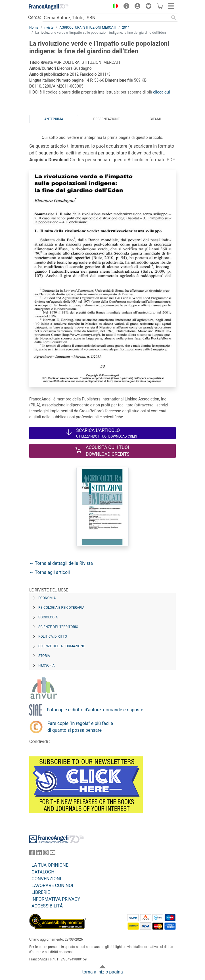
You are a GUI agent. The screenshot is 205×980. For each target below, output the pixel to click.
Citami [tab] (155, 119)
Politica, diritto (53, 637)
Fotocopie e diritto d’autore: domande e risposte (95, 710)
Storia (44, 656)
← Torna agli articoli (50, 572)
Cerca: (34, 17)
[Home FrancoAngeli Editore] (49, 7)
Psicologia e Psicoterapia (61, 608)
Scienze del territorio (58, 627)
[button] (114, 7)
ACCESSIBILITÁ (47, 906)
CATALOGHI (44, 872)
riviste (49, 27)
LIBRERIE (41, 892)
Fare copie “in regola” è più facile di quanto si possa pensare (80, 727)
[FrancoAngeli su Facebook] (32, 854)
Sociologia (48, 617)
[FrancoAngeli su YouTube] (53, 854)
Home (34, 27)
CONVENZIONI (46, 879)
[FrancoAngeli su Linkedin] (39, 854)
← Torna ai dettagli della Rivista (61, 563)
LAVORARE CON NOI (52, 885)
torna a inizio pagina (102, 972)
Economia (47, 598)
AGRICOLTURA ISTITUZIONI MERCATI (88, 27)
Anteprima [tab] (54, 119)
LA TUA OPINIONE (50, 865)
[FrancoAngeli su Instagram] (46, 854)
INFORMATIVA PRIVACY (56, 899)
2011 (126, 27)
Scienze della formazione (62, 646)
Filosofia (46, 665)
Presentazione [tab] (106, 119)
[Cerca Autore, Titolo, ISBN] (105, 18)
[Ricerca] (173, 18)
